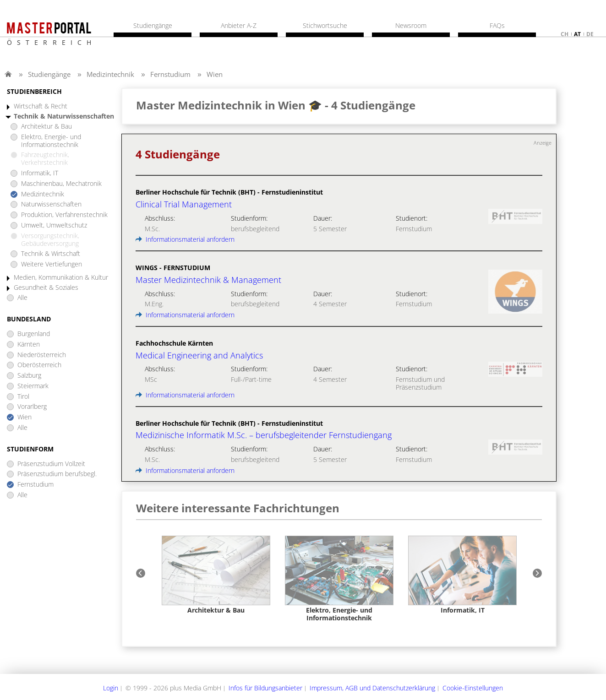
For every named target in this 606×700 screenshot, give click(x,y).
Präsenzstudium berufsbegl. (57, 474)
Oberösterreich (39, 365)
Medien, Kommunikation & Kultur (61, 278)
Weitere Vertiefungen (52, 264)
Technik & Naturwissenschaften (64, 117)
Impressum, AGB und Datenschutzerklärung (372, 688)
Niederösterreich (42, 355)
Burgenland (34, 334)
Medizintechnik (110, 74)
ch (565, 34)
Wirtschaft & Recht (41, 106)
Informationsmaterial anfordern (185, 239)
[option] (216, 575)
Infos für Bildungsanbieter (265, 688)
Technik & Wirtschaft (51, 254)
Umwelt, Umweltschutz (54, 225)
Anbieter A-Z (239, 26)
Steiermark (33, 386)
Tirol (23, 397)
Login (111, 688)
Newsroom (411, 26)
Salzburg (29, 376)
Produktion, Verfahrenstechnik (64, 215)
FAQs (497, 26)
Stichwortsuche (325, 26)
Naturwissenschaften (51, 204)
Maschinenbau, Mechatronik (61, 184)
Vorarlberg (32, 407)
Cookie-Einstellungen (473, 688)
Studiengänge (49, 74)
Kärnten (29, 345)
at (577, 34)
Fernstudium (170, 74)
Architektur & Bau (46, 127)
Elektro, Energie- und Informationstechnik (51, 141)
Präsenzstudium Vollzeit (51, 464)
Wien (215, 74)
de (590, 34)
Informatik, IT (40, 173)
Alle (22, 298)
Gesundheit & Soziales (46, 288)
